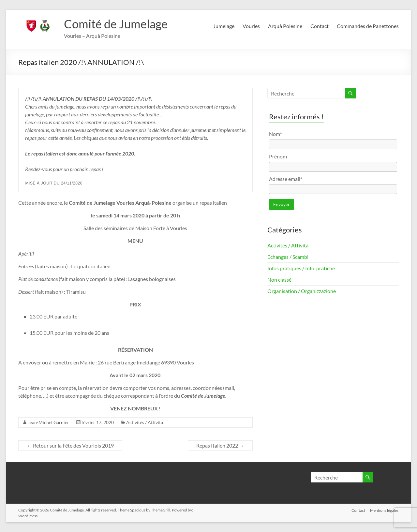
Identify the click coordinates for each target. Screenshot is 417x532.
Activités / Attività (145, 422)
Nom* (275, 134)
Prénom (278, 156)
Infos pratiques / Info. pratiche (301, 268)
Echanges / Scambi (288, 257)
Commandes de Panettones (368, 26)
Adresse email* (286, 179)
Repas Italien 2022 (220, 445)
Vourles (251, 26)
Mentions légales (385, 510)
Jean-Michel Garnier (48, 422)
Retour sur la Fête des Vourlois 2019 (70, 445)
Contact (320, 26)
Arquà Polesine (285, 26)
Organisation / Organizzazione (302, 291)
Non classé (279, 280)
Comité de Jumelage (116, 24)
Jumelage (224, 26)
